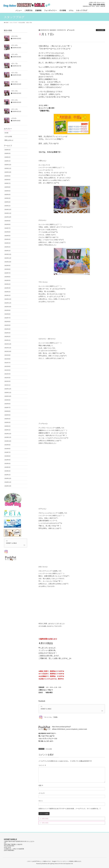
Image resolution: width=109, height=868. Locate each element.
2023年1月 (8, 295)
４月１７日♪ (14, 64)
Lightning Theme (54, 864)
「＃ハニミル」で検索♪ (48, 717)
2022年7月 (8, 318)
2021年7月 (8, 363)
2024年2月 (8, 247)
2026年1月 (8, 161)
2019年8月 (8, 449)
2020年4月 (8, 419)
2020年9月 (8, 400)
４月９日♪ (14, 118)
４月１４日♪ (14, 82)
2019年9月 (8, 445)
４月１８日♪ (14, 54)
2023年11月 (8, 258)
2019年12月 (8, 434)
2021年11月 (8, 348)
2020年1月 (8, 430)
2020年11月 (8, 393)
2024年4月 (8, 239)
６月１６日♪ (45, 819)
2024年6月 (8, 232)
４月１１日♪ (14, 109)
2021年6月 (8, 366)
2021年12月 (8, 344)
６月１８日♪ (45, 823)
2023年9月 (8, 266)
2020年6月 (8, 411)
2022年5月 (8, 325)
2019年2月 (8, 471)
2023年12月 (8, 254)
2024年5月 (8, 236)
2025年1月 (8, 206)
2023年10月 (8, 262)
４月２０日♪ (14, 36)
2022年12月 (8, 299)
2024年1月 (8, 251)
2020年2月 (8, 426)
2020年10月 (8, 396)
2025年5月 (8, 191)
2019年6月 (8, 456)
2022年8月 (8, 314)
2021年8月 (8, 359)
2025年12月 (8, 165)
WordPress (45, 864)
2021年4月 (8, 374)
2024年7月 (8, 228)
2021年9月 (8, 355)
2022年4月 (8, 329)
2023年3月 (8, 288)
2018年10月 (8, 486)
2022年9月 (8, 310)
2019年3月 (8, 467)
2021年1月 (8, 385)
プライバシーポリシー (62, 861)
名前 (41, 785)
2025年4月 (8, 195)
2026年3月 (8, 153)
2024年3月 (8, 243)
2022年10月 (8, 307)
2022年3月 (8, 333)
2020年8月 (8, 404)
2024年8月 (8, 224)
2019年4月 (8, 464)
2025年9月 (8, 176)
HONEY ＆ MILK (46, 709)
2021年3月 (8, 378)
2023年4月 (8, 284)
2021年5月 (8, 370)
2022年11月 (8, 303)
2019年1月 (8, 475)
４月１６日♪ (14, 73)
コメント (42, 765)
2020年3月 (8, 422)
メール (42, 793)
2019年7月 (8, 452)
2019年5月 (8, 460)
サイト (41, 801)
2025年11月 (8, 168)
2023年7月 (8, 273)
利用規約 (71, 861)
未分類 (6, 133)
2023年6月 (8, 277)
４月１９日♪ (14, 45)
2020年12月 (8, 389)
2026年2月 (8, 157)
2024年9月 (8, 221)
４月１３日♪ (14, 91)
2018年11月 (8, 482)
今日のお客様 (100, 30)
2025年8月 (8, 180)
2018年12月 (8, 478)
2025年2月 (8, 202)
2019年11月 (8, 437)
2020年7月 (8, 408)
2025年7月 (8, 183)
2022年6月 (8, 322)
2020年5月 (8, 415)
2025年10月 (8, 172)
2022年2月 (8, 337)
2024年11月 (8, 213)
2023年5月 (8, 280)
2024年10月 (8, 217)
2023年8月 (8, 269)
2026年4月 (8, 150)
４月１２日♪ (14, 100)
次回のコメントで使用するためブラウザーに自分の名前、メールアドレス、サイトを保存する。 (69, 809)
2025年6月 (8, 187)
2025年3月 (8, 198)
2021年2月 (8, 381)
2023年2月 (8, 292)
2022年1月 (8, 340)
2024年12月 (8, 210)
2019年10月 (8, 441)
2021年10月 (8, 351)
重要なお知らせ (9, 140)
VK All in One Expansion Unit (66, 864)
